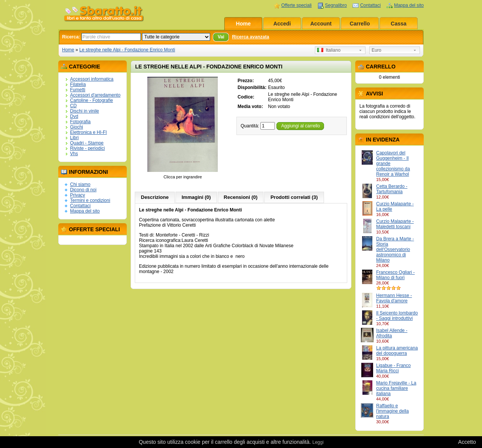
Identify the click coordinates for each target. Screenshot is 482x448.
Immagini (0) (196, 197)
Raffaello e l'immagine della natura (393, 411)
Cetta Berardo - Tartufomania (392, 189)
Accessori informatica (92, 79)
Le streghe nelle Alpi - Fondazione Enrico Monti (127, 50)
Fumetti (78, 90)
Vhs (74, 154)
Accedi (282, 24)
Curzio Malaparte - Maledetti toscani (395, 224)
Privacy (77, 195)
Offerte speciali (297, 5)
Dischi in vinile (85, 111)
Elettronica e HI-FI (89, 132)
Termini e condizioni (90, 200)
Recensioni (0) (241, 197)
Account (321, 24)
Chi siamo (80, 184)
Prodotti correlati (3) (294, 197)
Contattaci (370, 5)
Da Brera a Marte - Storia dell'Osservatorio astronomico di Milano (395, 249)
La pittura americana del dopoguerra (397, 351)
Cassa (398, 24)
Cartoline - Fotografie (92, 100)
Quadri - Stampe (87, 143)
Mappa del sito (409, 5)
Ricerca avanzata (250, 37)
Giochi (77, 127)
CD (73, 106)
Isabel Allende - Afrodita (392, 333)
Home (243, 24)
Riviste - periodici (87, 148)
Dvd (74, 116)
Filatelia (78, 84)
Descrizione (155, 197)
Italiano (329, 50)
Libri (74, 138)
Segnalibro (336, 5)
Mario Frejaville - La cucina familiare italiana (396, 388)
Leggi (318, 442)
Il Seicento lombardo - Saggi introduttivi (397, 316)
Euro (376, 50)
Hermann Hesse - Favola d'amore (394, 298)
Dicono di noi (83, 190)
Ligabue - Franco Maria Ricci (393, 368)
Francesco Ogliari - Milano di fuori (395, 275)
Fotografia (80, 122)
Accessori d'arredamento (95, 95)
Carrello (360, 24)
